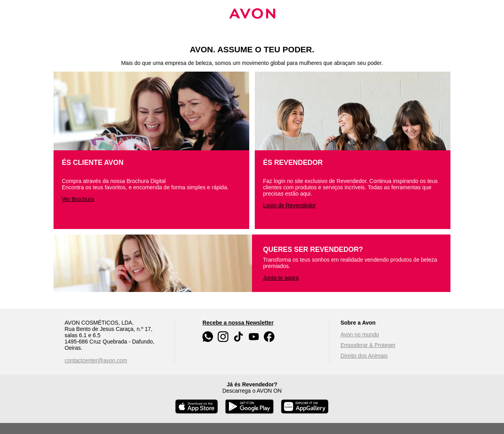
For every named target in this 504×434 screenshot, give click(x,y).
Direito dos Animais (364, 356)
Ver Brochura (78, 199)
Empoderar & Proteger (368, 345)
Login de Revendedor (289, 205)
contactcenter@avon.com (96, 360)
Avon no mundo (360, 334)
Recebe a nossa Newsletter (238, 323)
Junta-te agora (281, 278)
